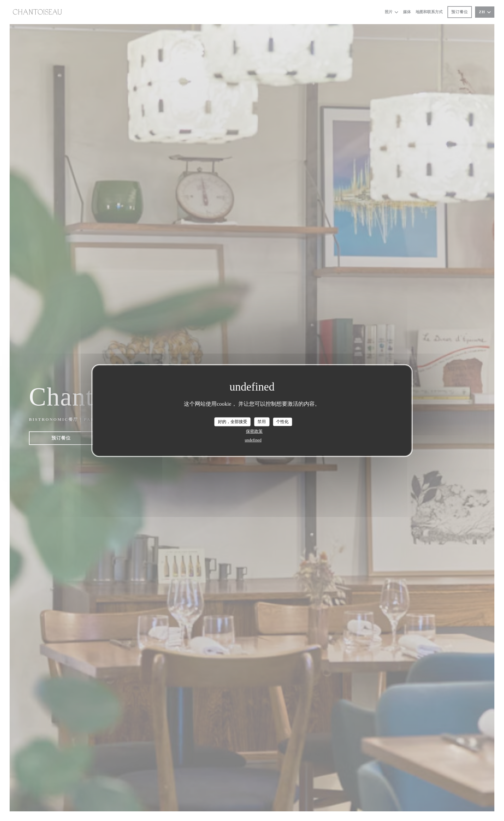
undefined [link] (253, 440)
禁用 (262, 422)
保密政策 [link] (254, 431)
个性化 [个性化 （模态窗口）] (282, 422)
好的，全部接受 (233, 422)
